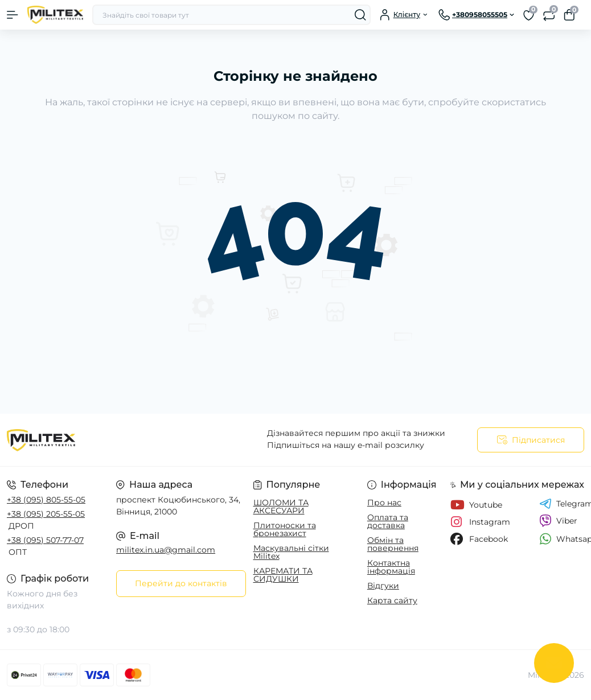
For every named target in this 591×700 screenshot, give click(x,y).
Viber (558, 521)
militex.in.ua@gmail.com (166, 550)
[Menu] (13, 15)
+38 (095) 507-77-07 (45, 540)
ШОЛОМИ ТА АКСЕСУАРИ (281, 507)
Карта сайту (392, 600)
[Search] (360, 15)
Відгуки (383, 586)
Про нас (384, 503)
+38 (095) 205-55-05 (46, 514)
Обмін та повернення (393, 544)
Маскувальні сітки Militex (291, 552)
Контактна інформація (391, 567)
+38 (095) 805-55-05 (46, 500)
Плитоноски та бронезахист (285, 529)
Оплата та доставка (388, 521)
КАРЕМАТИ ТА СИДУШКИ (283, 575)
